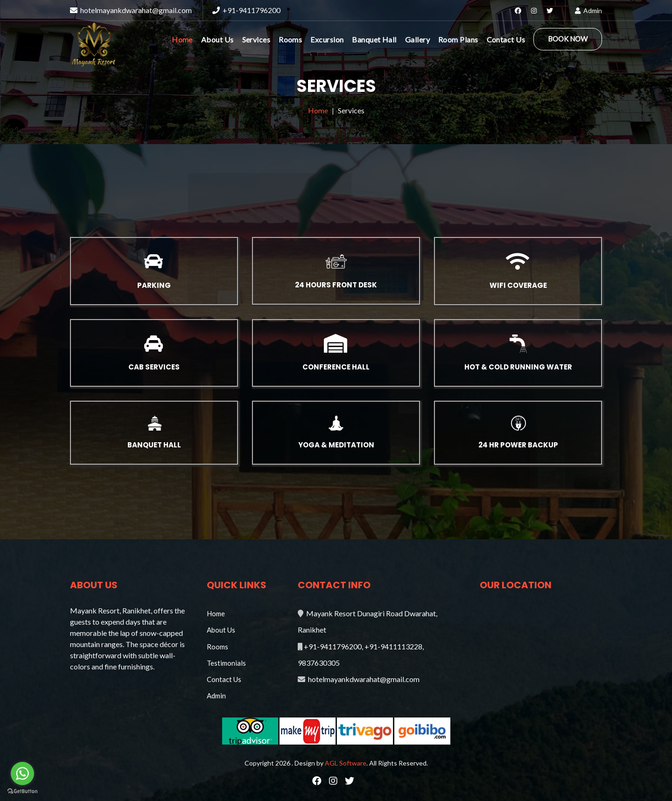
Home (182, 39)
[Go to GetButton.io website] (22, 791)
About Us (217, 39)
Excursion (327, 39)
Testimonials (226, 663)
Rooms (290, 39)
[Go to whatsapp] (22, 773)
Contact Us (506, 39)
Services (256, 39)
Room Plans (458, 39)
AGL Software (346, 763)
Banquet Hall (374, 39)
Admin (588, 10)
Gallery (417, 39)
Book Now (568, 39)
